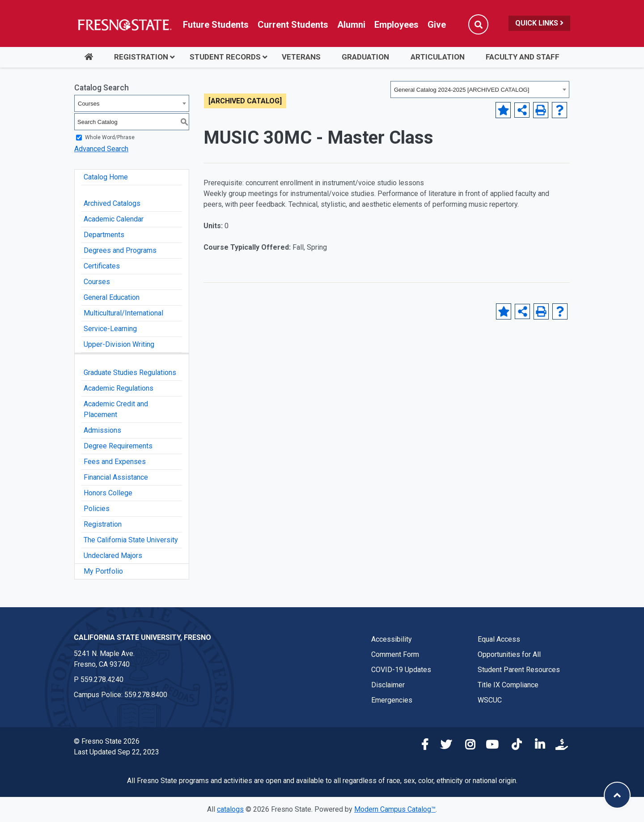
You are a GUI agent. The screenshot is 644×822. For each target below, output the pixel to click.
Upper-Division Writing (119, 344)
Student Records (225, 57)
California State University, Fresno (142, 637)
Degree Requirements (118, 446)
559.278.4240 (102, 679)
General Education (112, 297)
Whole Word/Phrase (110, 137)
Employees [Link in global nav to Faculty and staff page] (396, 25)
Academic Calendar (114, 219)
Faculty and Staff (523, 57)
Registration (141, 57)
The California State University (131, 540)
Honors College (108, 493)
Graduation (365, 57)
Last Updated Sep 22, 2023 (117, 752)
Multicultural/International (123, 313)
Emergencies (392, 700)
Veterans (301, 57)
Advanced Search (101, 149)
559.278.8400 (146, 695)
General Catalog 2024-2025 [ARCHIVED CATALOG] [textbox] (462, 90)
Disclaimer (388, 685)
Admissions (102, 430)
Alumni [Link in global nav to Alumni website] (351, 25)
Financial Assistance (116, 477)
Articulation (438, 57)
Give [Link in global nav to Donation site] (437, 25)
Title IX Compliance (508, 685)
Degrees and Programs (120, 250)
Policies (97, 509)
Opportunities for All (509, 654)
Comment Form (395, 654)
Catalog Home (106, 177)
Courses (97, 282)
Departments (104, 235)
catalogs (230, 809)
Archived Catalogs (112, 203)
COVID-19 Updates (401, 670)
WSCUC (490, 700)
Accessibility (392, 639)
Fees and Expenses (115, 462)
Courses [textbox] (89, 104)
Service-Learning (110, 329)
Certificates (102, 266)
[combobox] (480, 89)
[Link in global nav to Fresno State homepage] (124, 25)
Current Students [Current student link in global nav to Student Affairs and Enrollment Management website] (293, 25)
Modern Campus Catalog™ (395, 809)
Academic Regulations (119, 388)
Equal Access (499, 639)
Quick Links (539, 23)
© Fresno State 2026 (107, 741)
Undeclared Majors (113, 556)
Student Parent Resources (519, 670)
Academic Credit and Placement (116, 409)
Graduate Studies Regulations (130, 373)
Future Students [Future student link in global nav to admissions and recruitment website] (216, 25)
